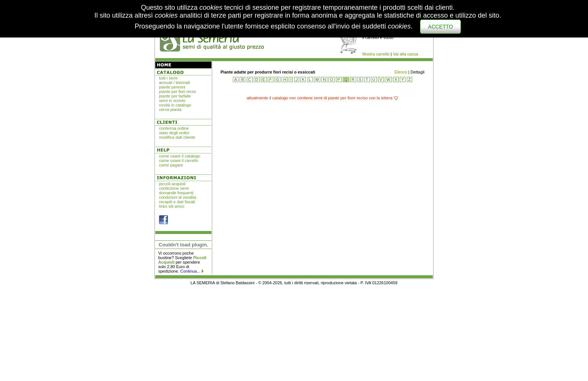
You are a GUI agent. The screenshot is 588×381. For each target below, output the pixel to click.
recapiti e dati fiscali (177, 202)
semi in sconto (172, 100)
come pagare (171, 165)
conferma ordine (174, 128)
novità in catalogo (175, 105)
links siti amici (172, 206)
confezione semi (174, 188)
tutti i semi (168, 78)
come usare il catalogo (180, 156)
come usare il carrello (179, 160)
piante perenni (172, 87)
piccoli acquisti (172, 184)
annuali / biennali (175, 82)
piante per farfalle (175, 96)
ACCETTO (440, 27)
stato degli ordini (174, 133)
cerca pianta (170, 109)
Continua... (190, 271)
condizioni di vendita (178, 197)
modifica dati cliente (177, 137)
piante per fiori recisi (177, 91)
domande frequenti (176, 193)
